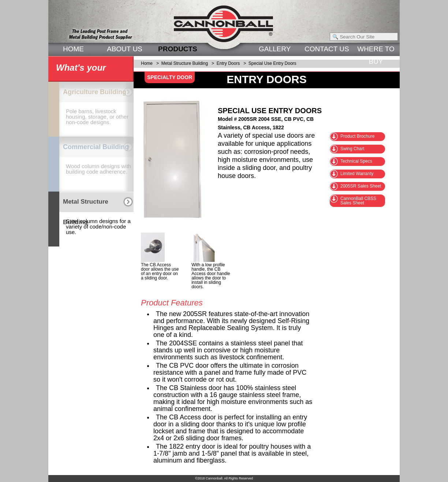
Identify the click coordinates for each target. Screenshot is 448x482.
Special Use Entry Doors (272, 63)
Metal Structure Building (185, 63)
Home (147, 63)
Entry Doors (228, 63)
